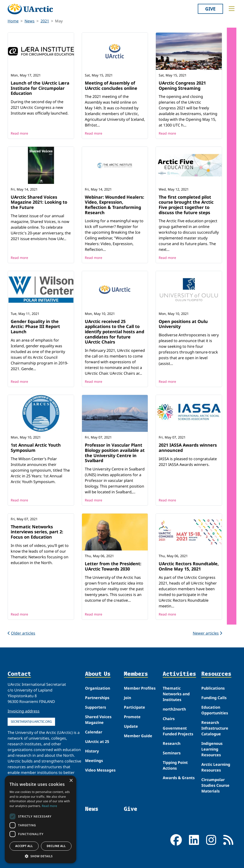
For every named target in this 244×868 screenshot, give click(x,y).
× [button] (71, 781)
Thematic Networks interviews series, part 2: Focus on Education (37, 532)
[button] (41, 856)
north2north (174, 709)
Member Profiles (140, 688)
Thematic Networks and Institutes (176, 694)
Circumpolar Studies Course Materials (215, 785)
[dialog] (41, 819)
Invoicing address (24, 711)
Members (136, 674)
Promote (132, 717)
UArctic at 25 (97, 742)
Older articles (21, 633)
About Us (98, 674)
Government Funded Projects (178, 731)
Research (172, 743)
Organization (98, 688)
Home (13, 21)
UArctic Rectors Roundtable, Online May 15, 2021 (189, 566)
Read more (19, 133)
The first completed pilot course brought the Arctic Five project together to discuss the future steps (186, 205)
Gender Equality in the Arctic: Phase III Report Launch (35, 326)
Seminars (172, 753)
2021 (45, 21)
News (30, 21)
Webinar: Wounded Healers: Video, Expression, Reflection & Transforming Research (114, 205)
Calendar (94, 732)
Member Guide (138, 736)
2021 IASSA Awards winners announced (188, 448)
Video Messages (100, 770)
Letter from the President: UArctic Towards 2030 (113, 566)
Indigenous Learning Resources (212, 749)
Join (127, 698)
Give (210, 9)
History (92, 751)
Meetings (94, 761)
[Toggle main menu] (232, 9)
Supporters (96, 707)
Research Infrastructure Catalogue (215, 728)
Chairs (169, 719)
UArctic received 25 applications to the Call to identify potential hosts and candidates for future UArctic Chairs (114, 332)
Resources (216, 674)
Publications (213, 688)
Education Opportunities (215, 710)
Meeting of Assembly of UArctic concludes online (111, 86)
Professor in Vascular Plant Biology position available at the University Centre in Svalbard (115, 453)
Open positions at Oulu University (183, 324)
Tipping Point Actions (175, 765)
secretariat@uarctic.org (31, 722)
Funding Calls (214, 698)
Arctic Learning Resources (216, 767)
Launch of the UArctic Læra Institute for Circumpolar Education (40, 88)
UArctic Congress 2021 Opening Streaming (182, 86)
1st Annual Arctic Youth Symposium (36, 448)
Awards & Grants (179, 778)
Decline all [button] (56, 846)
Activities (179, 674)
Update (131, 726)
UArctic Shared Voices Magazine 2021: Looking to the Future (39, 202)
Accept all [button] (24, 846)
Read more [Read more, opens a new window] (50, 806)
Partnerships (97, 698)
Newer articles (207, 633)
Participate (135, 707)
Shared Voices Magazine (98, 720)
